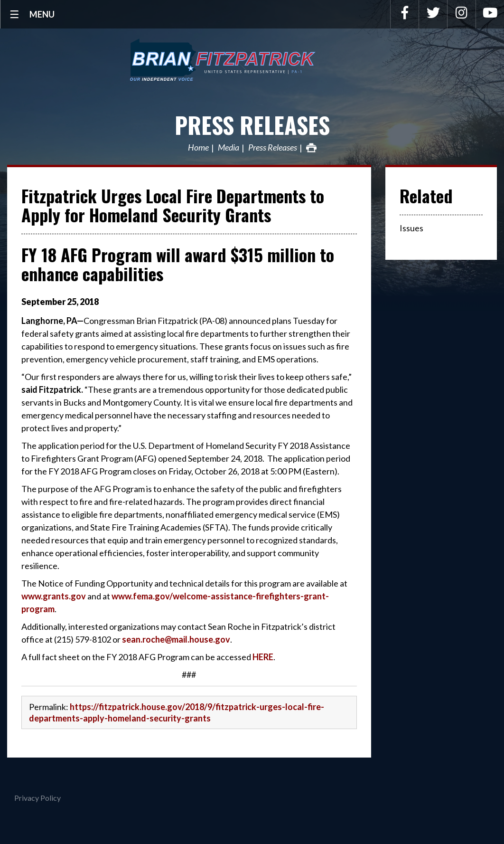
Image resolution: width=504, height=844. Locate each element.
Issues (411, 228)
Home (198, 148)
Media (229, 148)
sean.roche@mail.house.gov (176, 639)
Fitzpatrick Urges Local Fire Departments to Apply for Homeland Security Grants (173, 205)
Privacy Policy (37, 798)
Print (311, 148)
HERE (263, 657)
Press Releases (252, 125)
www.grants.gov (54, 596)
